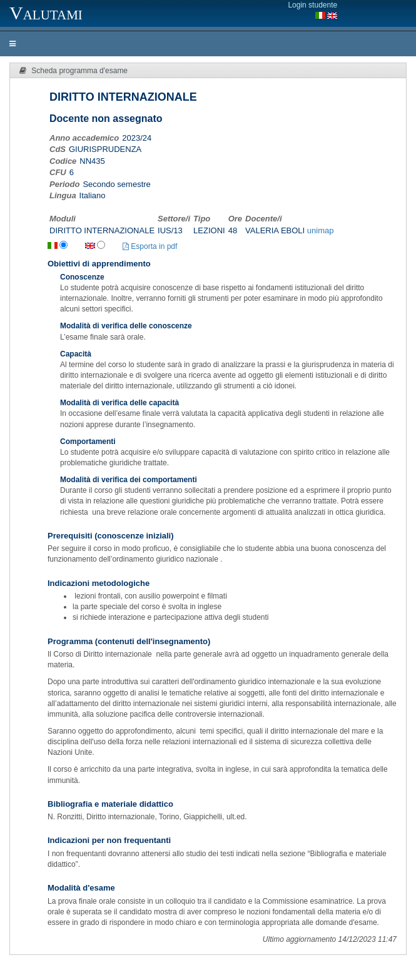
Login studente (312, 5)
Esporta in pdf (150, 246)
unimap (321, 230)
